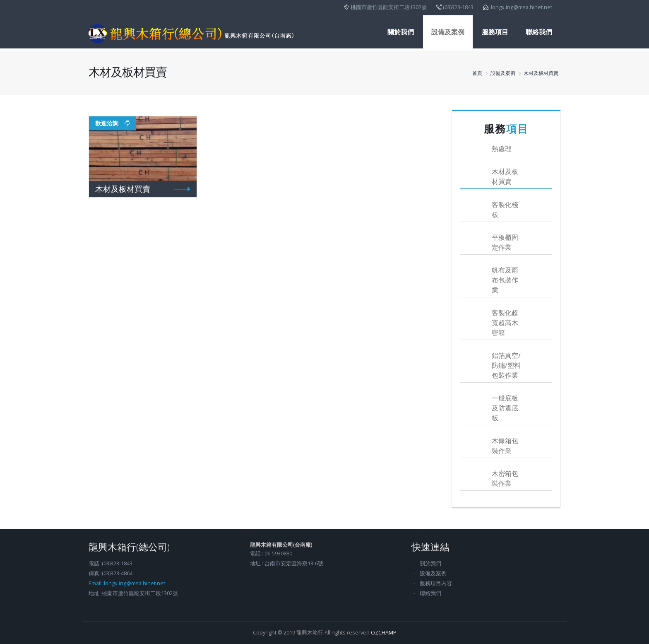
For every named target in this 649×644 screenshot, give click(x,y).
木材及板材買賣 (541, 73)
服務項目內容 (436, 583)
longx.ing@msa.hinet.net (522, 7)
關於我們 (401, 32)
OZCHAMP (384, 633)
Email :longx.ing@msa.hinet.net (127, 583)
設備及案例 (448, 32)
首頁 (477, 73)
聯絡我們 (539, 32)
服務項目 (495, 32)
